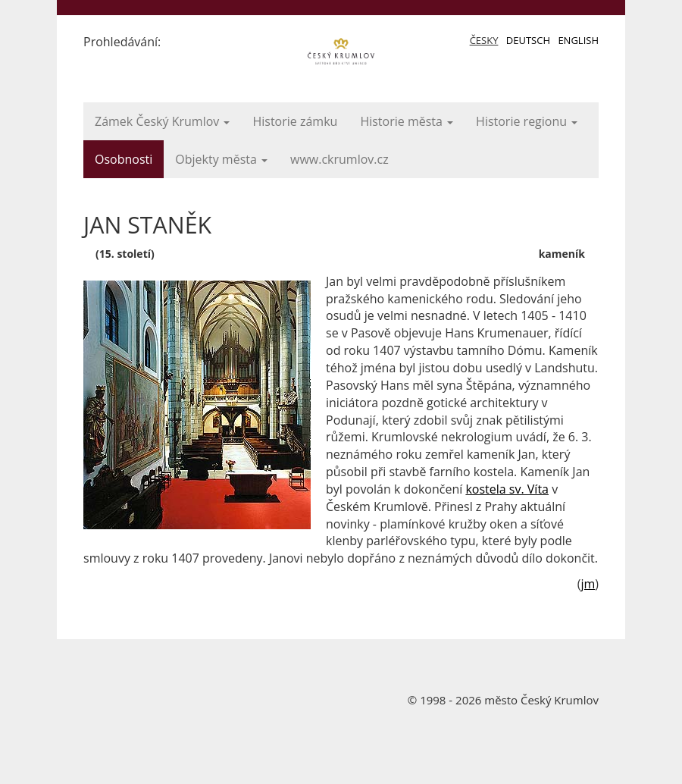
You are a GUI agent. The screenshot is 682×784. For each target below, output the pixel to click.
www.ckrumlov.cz (339, 159)
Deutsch (528, 40)
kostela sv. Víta (507, 489)
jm (588, 584)
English (578, 40)
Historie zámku (295, 121)
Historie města (407, 121)
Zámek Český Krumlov (162, 121)
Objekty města (221, 159)
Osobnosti (124, 159)
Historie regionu (527, 121)
